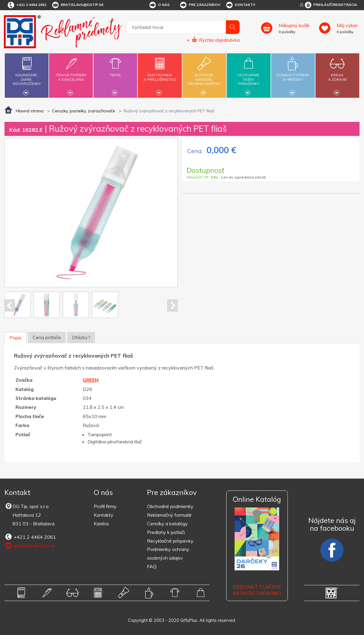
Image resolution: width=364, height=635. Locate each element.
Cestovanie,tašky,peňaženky (249, 75)
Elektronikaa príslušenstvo (160, 74)
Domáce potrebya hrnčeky (293, 74)
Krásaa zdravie (337, 74)
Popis (15, 338)
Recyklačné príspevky (170, 541)
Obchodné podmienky (170, 506)
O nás (159, 5)
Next (172, 305)
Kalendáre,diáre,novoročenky (27, 75)
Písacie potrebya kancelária (71, 74)
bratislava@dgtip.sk (77, 5)
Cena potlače (47, 337)
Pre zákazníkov (200, 5)
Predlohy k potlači (166, 532)
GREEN (91, 380)
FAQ (152, 566)
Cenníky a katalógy (167, 524)
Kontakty (240, 5)
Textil (115, 72)
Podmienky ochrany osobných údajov (168, 554)
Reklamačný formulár (169, 515)
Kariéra (101, 524)
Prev (10, 305)
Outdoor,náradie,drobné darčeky (204, 75)
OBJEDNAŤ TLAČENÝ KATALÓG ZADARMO (257, 590)
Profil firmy (105, 506)
